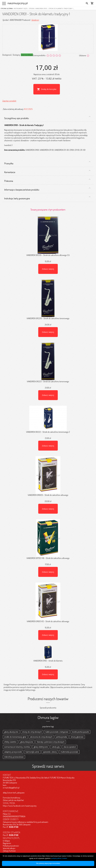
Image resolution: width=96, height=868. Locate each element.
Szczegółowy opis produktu (47, 117)
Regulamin (7, 843)
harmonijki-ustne (32, 752)
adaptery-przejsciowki (13, 752)
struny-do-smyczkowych (32, 732)
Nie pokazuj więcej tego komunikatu (48, 863)
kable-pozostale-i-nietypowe (57, 732)
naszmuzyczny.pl (18, 3)
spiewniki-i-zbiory (50, 752)
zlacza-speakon (70, 747)
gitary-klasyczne (27, 742)
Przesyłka (47, 163)
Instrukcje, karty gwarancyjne (47, 198)
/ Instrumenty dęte (20, 8)
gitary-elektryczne (41, 747)
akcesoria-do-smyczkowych (41, 737)
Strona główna (7, 8)
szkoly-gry (56, 747)
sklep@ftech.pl (14, 788)
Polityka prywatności (11, 846)
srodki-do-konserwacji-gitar (15, 737)
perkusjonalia (62, 737)
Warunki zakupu (9, 848)
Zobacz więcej (48, 269)
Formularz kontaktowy (12, 798)
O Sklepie (6, 841)
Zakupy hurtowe (9, 851)
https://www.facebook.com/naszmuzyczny (20, 806)
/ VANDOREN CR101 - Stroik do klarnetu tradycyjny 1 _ (54, 8)
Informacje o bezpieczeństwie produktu (47, 189)
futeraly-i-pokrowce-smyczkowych (51, 742)
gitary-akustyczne (11, 732)
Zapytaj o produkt (9, 101)
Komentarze (47, 171)
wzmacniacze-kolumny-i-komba (17, 747)
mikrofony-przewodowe (14, 757)
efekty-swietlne (10, 742)
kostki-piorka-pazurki (80, 732)
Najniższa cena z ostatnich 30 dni (47, 74)
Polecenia (47, 180)
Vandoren (35, 20)
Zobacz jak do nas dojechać (13, 800)
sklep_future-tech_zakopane (14, 793)
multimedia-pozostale (69, 752)
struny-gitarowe (77, 737)
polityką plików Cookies (59, 858)
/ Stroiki (31, 8)
